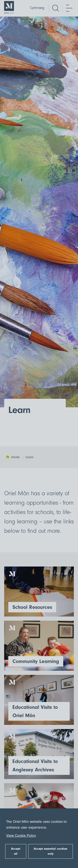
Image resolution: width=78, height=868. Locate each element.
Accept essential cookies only (50, 851)
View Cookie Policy (21, 836)
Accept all (16, 851)
